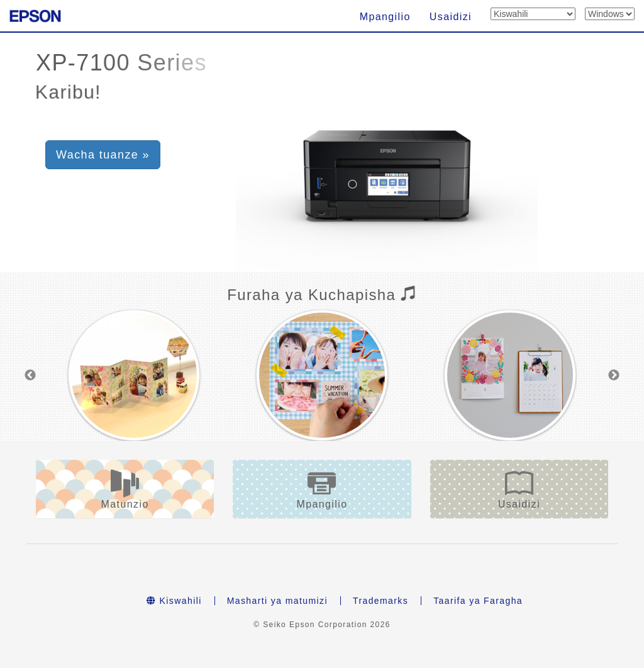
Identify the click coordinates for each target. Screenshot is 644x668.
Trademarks (380, 601)
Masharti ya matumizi (277, 601)
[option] (134, 375)
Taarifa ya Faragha (478, 601)
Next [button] (614, 376)
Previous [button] (30, 376)
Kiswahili (174, 601)
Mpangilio (385, 17)
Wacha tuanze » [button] (103, 155)
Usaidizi (451, 17)
